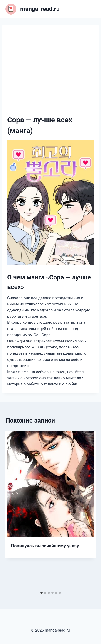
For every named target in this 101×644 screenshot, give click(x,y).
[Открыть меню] (91, 9)
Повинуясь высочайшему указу (45, 546)
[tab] (42, 593)
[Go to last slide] (14, 510)
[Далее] (87, 510)
